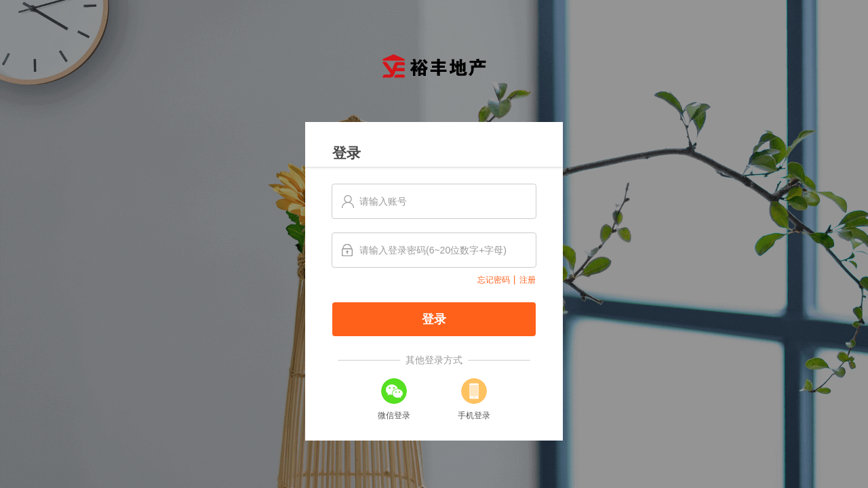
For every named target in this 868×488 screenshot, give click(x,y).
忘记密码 (494, 280)
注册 (528, 280)
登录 (434, 319)
